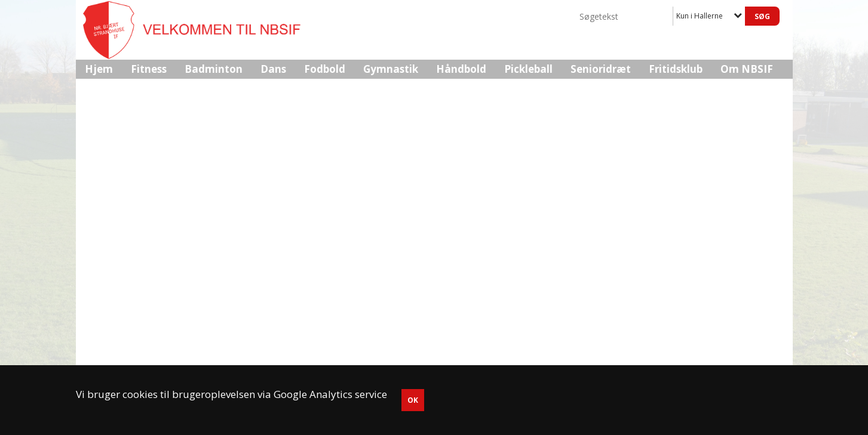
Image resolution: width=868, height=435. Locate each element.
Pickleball (528, 69)
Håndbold (461, 69)
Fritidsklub (676, 69)
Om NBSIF (747, 69)
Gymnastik (391, 69)
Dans (273, 69)
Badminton (214, 69)
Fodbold (325, 69)
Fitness (149, 69)
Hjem (99, 69)
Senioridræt (601, 69)
